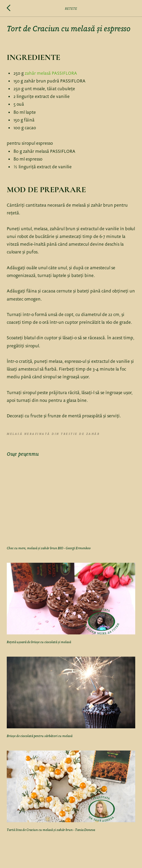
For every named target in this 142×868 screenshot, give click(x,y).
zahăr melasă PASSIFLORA (51, 73)
